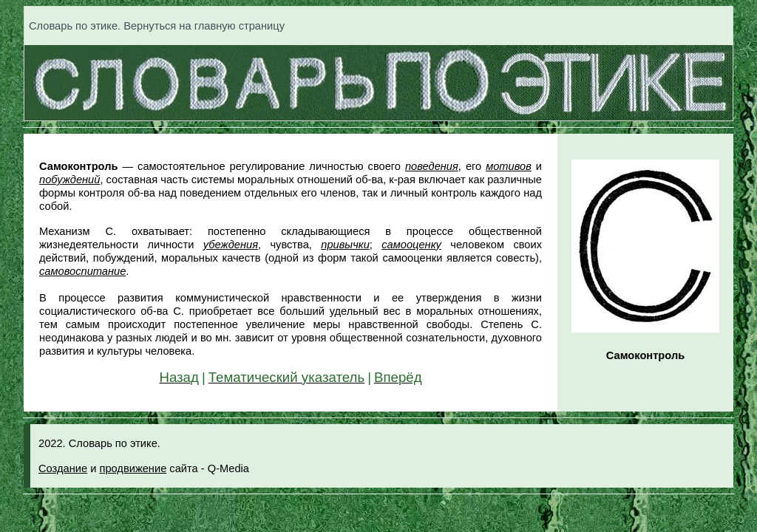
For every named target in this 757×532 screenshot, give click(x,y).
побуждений (69, 180)
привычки (345, 245)
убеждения (231, 245)
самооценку (411, 245)
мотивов (509, 166)
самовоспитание (82, 271)
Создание (63, 468)
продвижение (133, 468)
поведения (432, 166)
